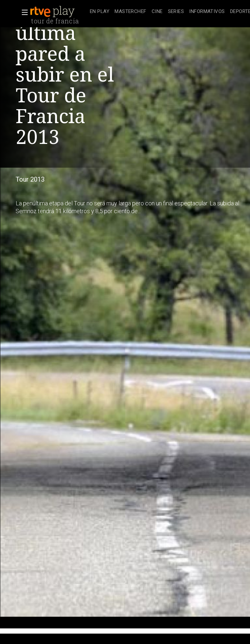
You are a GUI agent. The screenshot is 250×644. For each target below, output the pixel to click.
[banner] (59, 12)
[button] (23, 12)
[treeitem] (100, 12)
